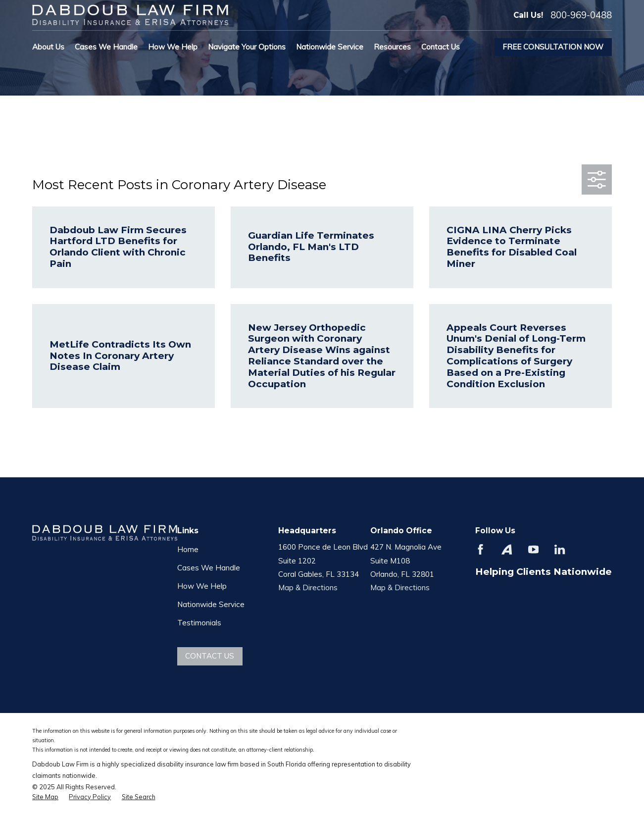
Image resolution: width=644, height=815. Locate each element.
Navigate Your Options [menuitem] (247, 47)
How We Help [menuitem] (173, 47)
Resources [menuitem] (392, 47)
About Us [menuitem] (48, 47)
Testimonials (199, 623)
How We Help (202, 586)
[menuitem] (45, 797)
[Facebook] (480, 549)
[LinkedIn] (560, 549)
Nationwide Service (211, 604)
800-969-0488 (581, 15)
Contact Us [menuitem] (441, 47)
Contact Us (210, 656)
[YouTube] (533, 549)
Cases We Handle (209, 568)
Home (188, 549)
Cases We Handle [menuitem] (106, 47)
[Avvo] (507, 549)
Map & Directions (308, 587)
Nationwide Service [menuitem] (330, 47)
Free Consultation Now (553, 47)
